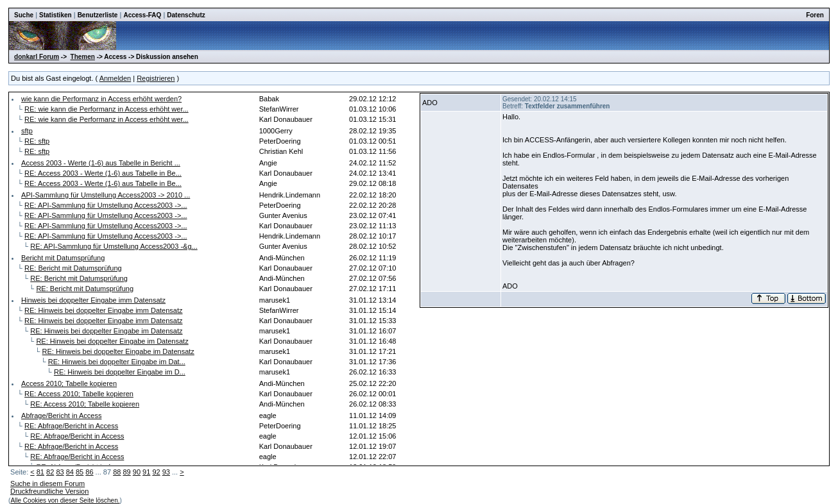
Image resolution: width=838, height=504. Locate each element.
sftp (27, 131)
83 (60, 472)
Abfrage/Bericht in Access (61, 416)
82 (50, 472)
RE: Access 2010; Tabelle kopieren (79, 394)
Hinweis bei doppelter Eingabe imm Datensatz (93, 300)
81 (40, 472)
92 (156, 472)
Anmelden (115, 78)
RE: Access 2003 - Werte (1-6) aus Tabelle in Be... (103, 173)
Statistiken (56, 15)
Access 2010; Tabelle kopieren (69, 383)
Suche (24, 15)
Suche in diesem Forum (47, 483)
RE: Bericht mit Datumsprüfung (73, 268)
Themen (83, 57)
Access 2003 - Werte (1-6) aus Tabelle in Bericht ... (101, 163)
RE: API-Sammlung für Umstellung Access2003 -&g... (114, 246)
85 (80, 472)
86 (89, 472)
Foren (815, 15)
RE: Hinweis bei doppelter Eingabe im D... (120, 372)
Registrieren (156, 78)
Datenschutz (186, 15)
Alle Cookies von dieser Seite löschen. (65, 500)
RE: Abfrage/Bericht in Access (71, 426)
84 (70, 472)
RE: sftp (37, 141)
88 (117, 472)
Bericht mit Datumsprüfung (63, 258)
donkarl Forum (37, 57)
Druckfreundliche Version (49, 491)
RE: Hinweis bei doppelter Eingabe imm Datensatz (103, 310)
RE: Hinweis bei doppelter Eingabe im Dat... (117, 362)
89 (126, 472)
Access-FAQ (142, 15)
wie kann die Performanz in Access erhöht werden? (101, 99)
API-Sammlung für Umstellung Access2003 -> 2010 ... (106, 195)
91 (146, 472)
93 (166, 472)
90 (137, 472)
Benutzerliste (98, 15)
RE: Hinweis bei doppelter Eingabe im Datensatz (106, 331)
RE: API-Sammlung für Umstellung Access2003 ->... (106, 205)
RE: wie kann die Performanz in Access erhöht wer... (107, 109)
